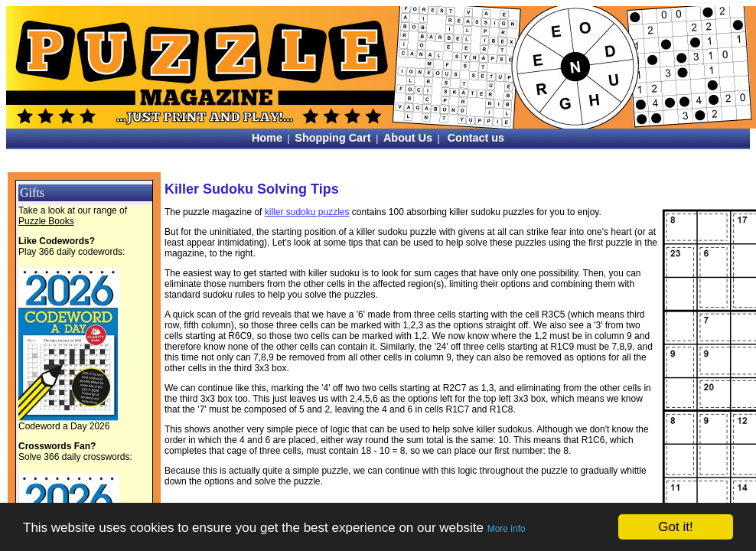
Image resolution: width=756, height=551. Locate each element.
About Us (408, 138)
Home (267, 138)
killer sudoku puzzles (307, 212)
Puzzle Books (46, 221)
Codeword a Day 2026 (64, 426)
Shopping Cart (332, 138)
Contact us (476, 138)
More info (507, 529)
